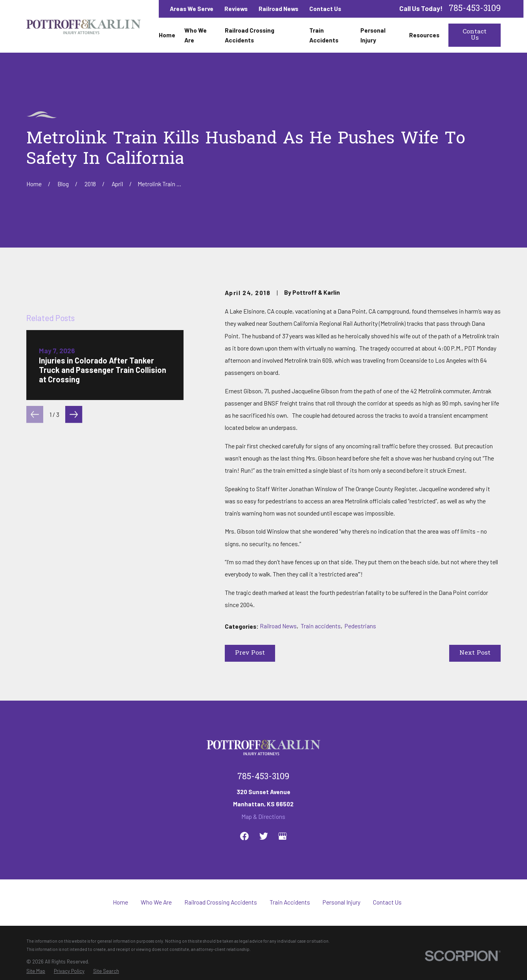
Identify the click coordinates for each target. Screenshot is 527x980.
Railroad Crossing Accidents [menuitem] (250, 35)
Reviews (236, 8)
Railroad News (278, 8)
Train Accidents (290, 902)
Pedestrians (360, 626)
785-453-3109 (475, 9)
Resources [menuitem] (424, 35)
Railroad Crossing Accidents (221, 902)
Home (120, 902)
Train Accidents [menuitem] (324, 35)
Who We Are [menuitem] (196, 35)
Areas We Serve (192, 8)
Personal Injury (342, 902)
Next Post (475, 653)
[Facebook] (244, 836)
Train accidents (321, 626)
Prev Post (250, 653)
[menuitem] (36, 971)
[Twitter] (264, 836)
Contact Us (325, 8)
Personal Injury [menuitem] (373, 35)
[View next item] (74, 572)
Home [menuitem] (167, 35)
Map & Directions (263, 816)
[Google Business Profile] (283, 836)
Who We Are (156, 902)
